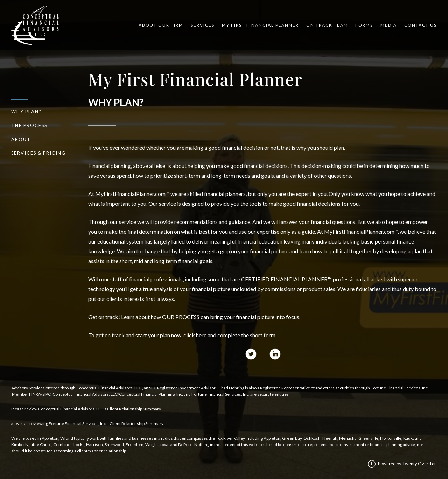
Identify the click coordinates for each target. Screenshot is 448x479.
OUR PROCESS (181, 317)
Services (203, 25)
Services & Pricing (38, 153)
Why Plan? (26, 112)
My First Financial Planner (260, 25)
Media (389, 25)
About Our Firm (161, 25)
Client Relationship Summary (134, 409)
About (21, 139)
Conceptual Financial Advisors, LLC (109, 388)
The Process (29, 125)
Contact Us (421, 25)
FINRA (35, 394)
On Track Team (327, 25)
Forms (364, 25)
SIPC (47, 394)
